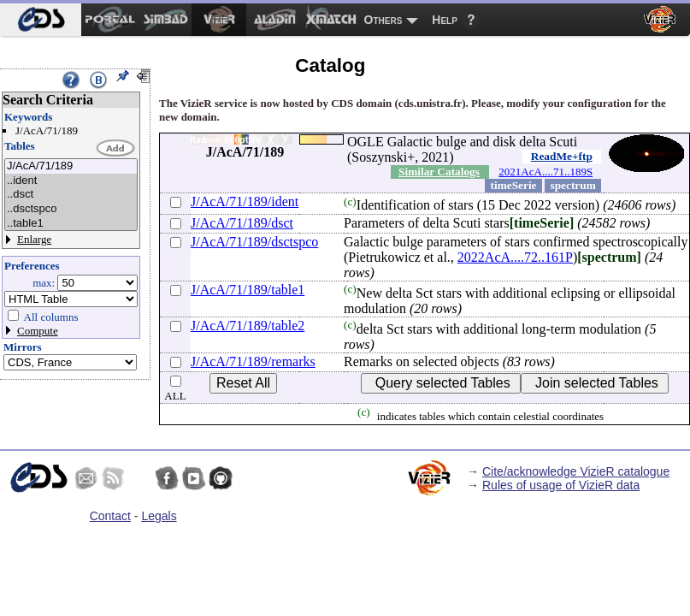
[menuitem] (41, 20)
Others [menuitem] (383, 20)
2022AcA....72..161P (515, 257)
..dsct (71, 195)
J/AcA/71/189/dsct (242, 223)
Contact (110, 516)
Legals (159, 516)
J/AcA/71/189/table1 (248, 290)
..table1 (71, 224)
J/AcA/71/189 (71, 166)
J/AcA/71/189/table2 (248, 326)
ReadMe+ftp (562, 156)
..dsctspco (71, 209)
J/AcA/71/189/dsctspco (254, 242)
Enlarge (34, 239)
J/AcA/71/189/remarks (253, 361)
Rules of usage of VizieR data (561, 485)
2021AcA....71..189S (546, 172)
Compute (38, 331)
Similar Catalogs (439, 172)
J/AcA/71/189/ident (245, 201)
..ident (71, 181)
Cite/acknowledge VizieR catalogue (576, 471)
